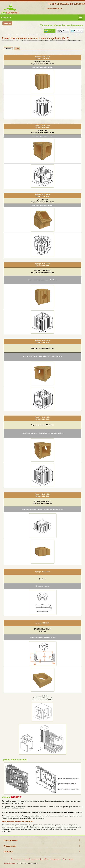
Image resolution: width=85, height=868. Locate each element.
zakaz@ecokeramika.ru (54, 9)
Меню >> (7, 23)
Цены (17, 48)
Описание (8, 48)
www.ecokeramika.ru (10, 863)
